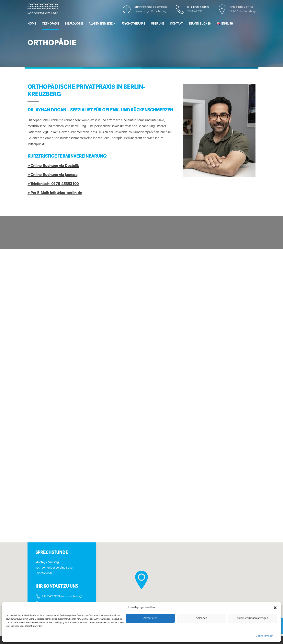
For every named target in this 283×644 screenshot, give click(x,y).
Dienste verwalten (265, 636)
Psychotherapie (133, 24)
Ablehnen (202, 618)
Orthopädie (51, 24)
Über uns (158, 24)
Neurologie (74, 24)
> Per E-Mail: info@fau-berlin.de (55, 193)
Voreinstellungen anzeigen (253, 618)
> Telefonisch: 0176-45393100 (53, 184)
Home (32, 24)
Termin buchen (200, 24)
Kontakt (176, 24)
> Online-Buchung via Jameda (52, 175)
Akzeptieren (150, 618)
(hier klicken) (44, 573)
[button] (275, 608)
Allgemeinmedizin (102, 24)
